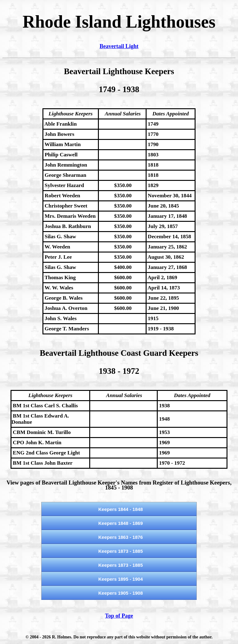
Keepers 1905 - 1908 (120, 593)
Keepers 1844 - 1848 (120, 509)
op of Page (121, 616)
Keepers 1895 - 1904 (120, 579)
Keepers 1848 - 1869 (120, 523)
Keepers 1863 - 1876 (120, 537)
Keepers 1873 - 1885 (120, 551)
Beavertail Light (119, 46)
